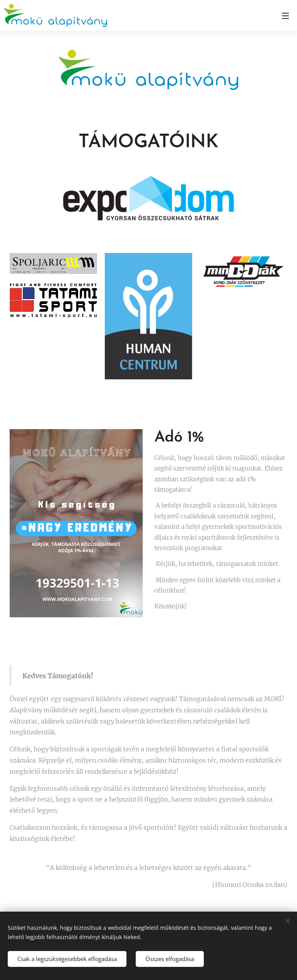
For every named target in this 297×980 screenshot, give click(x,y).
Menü (285, 16)
